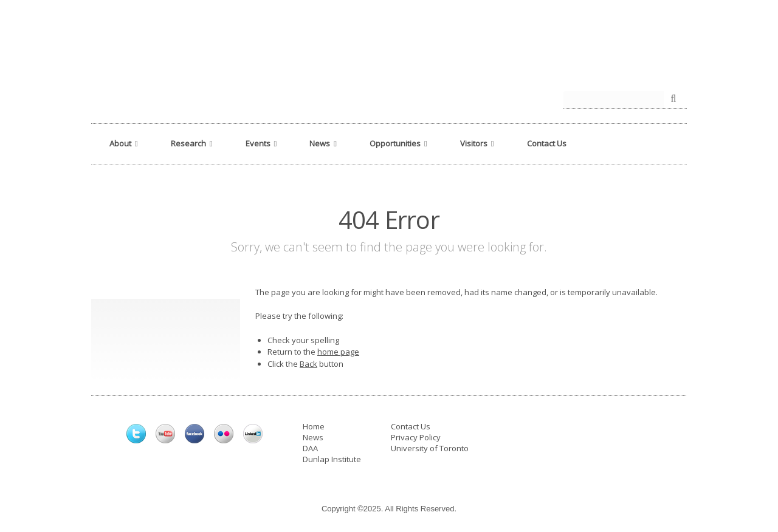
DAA (310, 448)
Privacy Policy (416, 437)
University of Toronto (430, 448)
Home (314, 426)
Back (308, 364)
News (313, 437)
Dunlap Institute (332, 459)
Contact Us (411, 426)
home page (338, 352)
